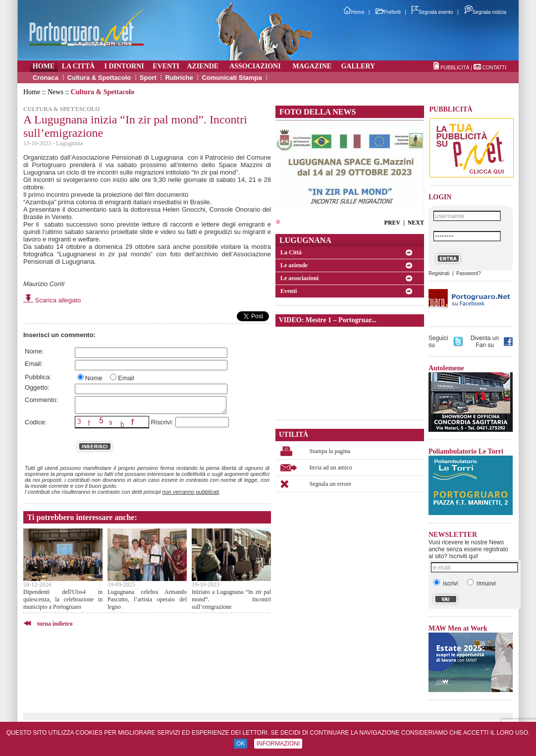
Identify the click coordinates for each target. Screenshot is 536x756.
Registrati (439, 273)
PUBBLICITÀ (455, 68)
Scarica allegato (52, 300)
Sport (148, 78)
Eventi (289, 291)
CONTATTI (494, 68)
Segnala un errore (331, 484)
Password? (468, 273)
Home (354, 12)
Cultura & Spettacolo (99, 78)
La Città (291, 252)
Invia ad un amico (331, 467)
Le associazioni (299, 278)
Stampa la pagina (330, 451)
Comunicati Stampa (232, 78)
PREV (392, 223)
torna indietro (55, 624)
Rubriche (179, 78)
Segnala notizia (485, 12)
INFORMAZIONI (278, 744)
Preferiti (388, 12)
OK (241, 744)
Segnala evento (432, 12)
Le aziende (294, 265)
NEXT (416, 223)
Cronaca (46, 78)
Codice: (36, 422)
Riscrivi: (162, 422)
